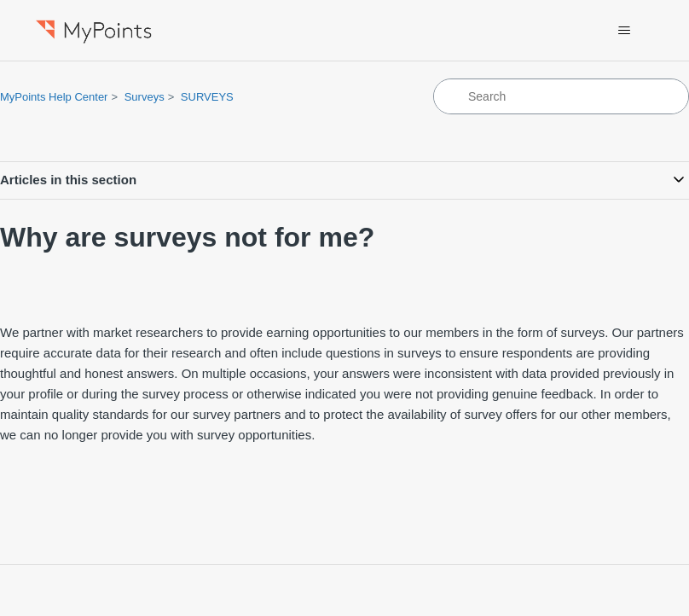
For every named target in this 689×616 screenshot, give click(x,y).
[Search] (561, 96)
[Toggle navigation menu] (625, 31)
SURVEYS (207, 97)
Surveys (145, 97)
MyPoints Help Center (54, 97)
